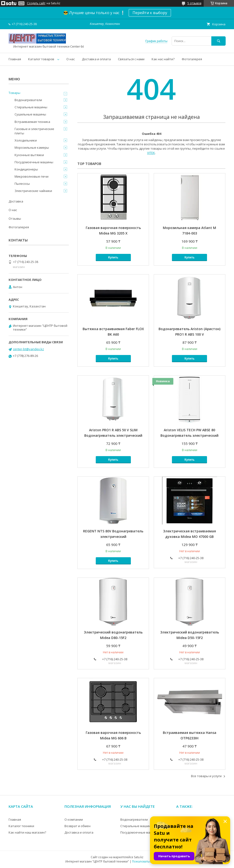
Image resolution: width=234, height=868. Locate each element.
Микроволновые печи (32, 176)
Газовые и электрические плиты (34, 131)
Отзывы (15, 218)
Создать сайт (36, 3)
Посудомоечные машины (34, 162)
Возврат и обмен (77, 826)
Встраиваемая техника (32, 122)
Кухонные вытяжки (29, 155)
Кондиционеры (26, 169)
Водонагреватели (28, 100)
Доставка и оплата (96, 59)
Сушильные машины (30, 114)
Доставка (16, 201)
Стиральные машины (31, 107)
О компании (74, 819)
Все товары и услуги (206, 776)
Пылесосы (22, 184)
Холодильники (26, 140)
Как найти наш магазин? (27, 832)
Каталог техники (21, 826)
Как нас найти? (163, 59)
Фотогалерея (192, 59)
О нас (71, 59)
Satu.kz (139, 857)
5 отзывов (194, 3)
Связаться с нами (131, 59)
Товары (14, 93)
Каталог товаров (41, 59)
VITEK (151, 153)
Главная (15, 59)
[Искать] (218, 41)
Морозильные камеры (32, 147)
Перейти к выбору (150, 13)
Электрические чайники (33, 191)
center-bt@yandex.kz (28, 349)
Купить (113, 257)
